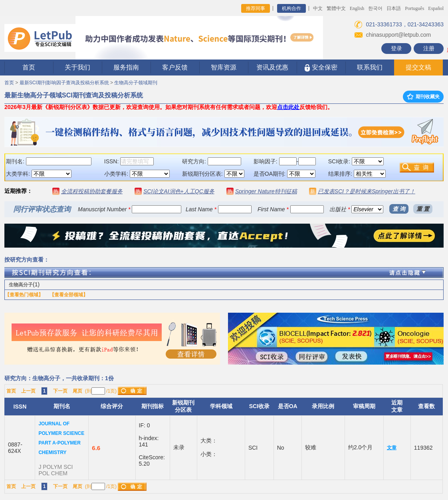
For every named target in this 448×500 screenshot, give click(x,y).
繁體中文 (336, 8)
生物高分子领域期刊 (136, 83)
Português (414, 8)
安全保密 (321, 68)
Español (436, 8)
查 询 (399, 209)
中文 (318, 8)
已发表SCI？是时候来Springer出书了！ (367, 191)
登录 (396, 48)
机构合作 (291, 8)
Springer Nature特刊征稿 (266, 191)
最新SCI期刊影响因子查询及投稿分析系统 (64, 83)
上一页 (28, 391)
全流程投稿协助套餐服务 (92, 191)
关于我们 (77, 67)
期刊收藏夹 (423, 97)
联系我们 (370, 67)
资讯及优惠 (272, 67)
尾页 (77, 391)
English (357, 8)
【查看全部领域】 (69, 295)
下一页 (60, 391)
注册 (429, 48)
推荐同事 (256, 8)
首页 (29, 67)
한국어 (375, 8)
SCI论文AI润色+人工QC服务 (179, 191)
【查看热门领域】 (24, 295)
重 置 (423, 209)
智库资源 (224, 67)
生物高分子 (21, 285)
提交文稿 (418, 67)
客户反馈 (175, 67)
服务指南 (126, 67)
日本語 (394, 8)
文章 (392, 448)
